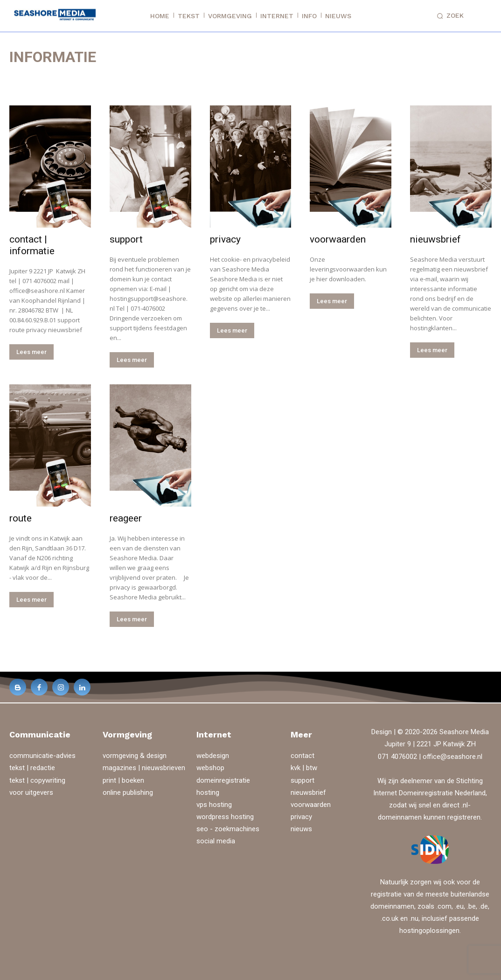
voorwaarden (338, 239)
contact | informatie (32, 245)
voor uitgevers (31, 792)
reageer (126, 518)
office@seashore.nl (452, 757)
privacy (225, 239)
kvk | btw (304, 768)
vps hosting (214, 805)
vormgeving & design (135, 756)
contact (303, 756)
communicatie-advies (42, 756)
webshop (210, 768)
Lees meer (31, 352)
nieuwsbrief (435, 239)
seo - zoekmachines (228, 829)
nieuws (301, 829)
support (126, 239)
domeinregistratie (223, 780)
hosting (208, 792)
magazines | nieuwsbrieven (144, 768)
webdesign (213, 756)
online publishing (128, 792)
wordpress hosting (225, 817)
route (21, 518)
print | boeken (123, 780)
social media (216, 841)
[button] (449, 16)
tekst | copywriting (37, 780)
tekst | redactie (32, 768)
